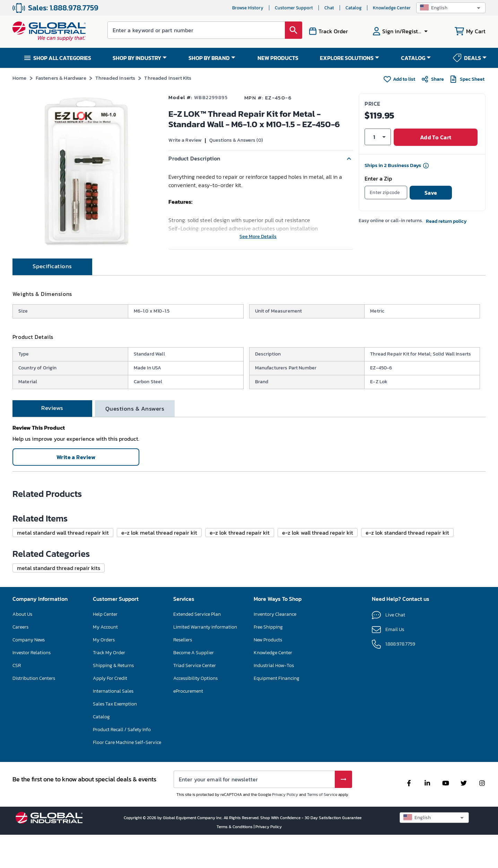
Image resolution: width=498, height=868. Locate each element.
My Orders (104, 785)
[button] (451, 8)
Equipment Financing (277, 823)
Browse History (248, 8)
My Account (105, 772)
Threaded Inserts (115, 78)
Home (20, 78)
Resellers (183, 785)
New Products (268, 785)
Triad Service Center (195, 811)
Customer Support (294, 8)
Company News (29, 785)
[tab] (52, 292)
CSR (17, 811)
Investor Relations (32, 798)
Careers (20, 772)
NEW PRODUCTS (278, 58)
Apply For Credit (110, 823)
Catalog (353, 8)
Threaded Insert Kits (168, 78)
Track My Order (109, 798)
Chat (329, 8)
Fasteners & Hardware (61, 78)
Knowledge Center (392, 8)
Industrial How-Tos (274, 811)
